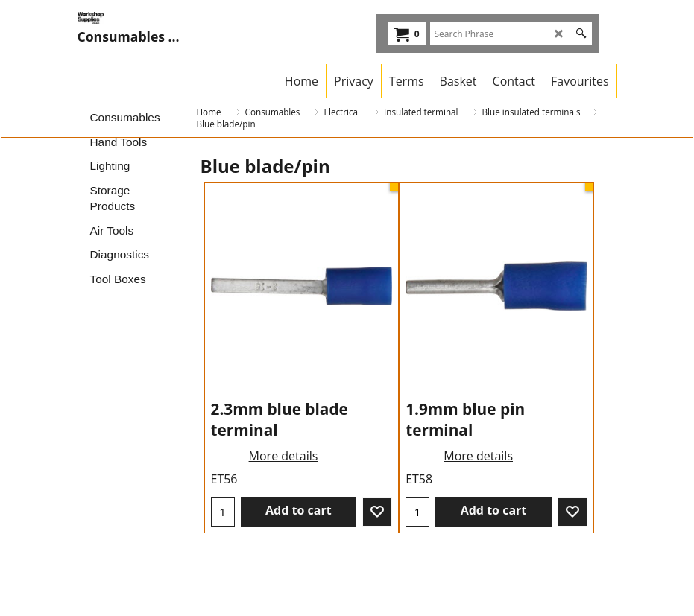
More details (284, 456)
